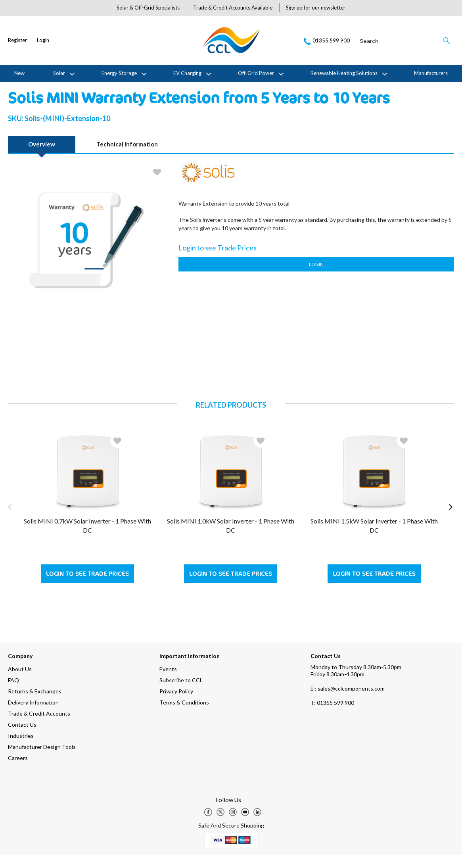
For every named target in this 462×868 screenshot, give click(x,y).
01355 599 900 (332, 715)
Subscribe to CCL (181, 693)
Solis (68, 88)
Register (17, 40)
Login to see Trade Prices (87, 586)
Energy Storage (119, 73)
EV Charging (187, 73)
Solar (59, 73)
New (19, 73)
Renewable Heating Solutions (344, 73)
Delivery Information (33, 715)
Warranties (91, 88)
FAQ (13, 693)
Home (13, 88)
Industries (21, 748)
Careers (18, 771)
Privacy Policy (176, 704)
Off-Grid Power (256, 73)
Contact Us (22, 737)
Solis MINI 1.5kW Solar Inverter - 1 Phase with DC (374, 538)
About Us (20, 682)
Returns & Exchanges (35, 704)
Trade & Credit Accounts (39, 726)
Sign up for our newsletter (316, 8)
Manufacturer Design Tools (42, 759)
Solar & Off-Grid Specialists (148, 8)
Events (168, 682)
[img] (208, 825)
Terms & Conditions (184, 715)
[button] (447, 40)
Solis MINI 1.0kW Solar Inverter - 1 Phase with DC (231, 538)
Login (43, 40)
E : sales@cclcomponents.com (348, 701)
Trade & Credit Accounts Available (233, 8)
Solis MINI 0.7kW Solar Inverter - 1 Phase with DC (87, 538)
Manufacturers (431, 73)
